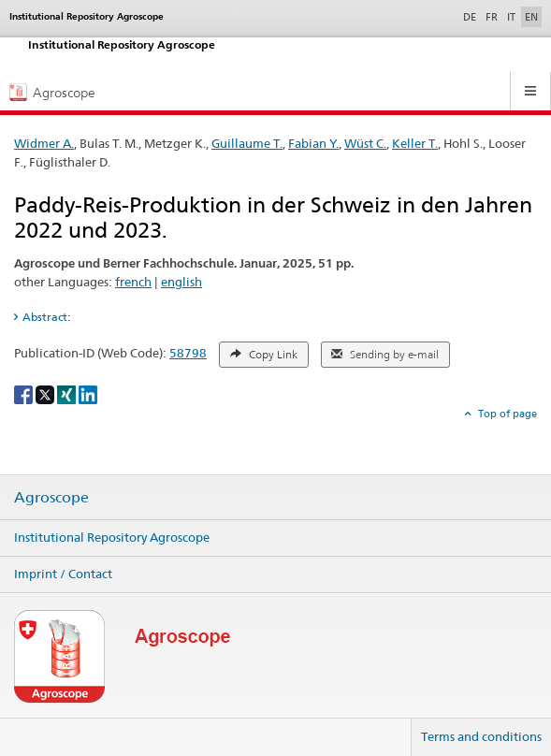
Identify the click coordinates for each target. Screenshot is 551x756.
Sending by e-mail (385, 355)
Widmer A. (44, 143)
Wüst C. (365, 143)
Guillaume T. (247, 143)
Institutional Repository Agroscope (112, 537)
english (181, 282)
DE (471, 16)
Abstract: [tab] (46, 317)
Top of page (506, 414)
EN (531, 17)
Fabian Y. (313, 143)
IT (511, 17)
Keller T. (415, 143)
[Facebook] (25, 393)
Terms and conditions (481, 736)
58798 (188, 353)
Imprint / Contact (63, 574)
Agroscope (51, 498)
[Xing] (68, 393)
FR (492, 17)
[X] (46, 393)
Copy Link (264, 355)
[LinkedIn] (88, 393)
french (133, 282)
